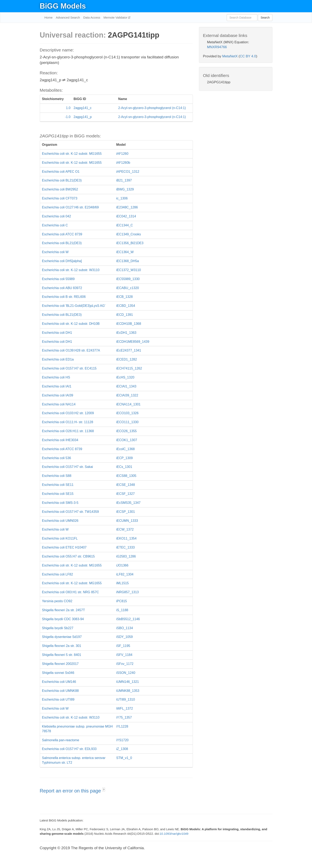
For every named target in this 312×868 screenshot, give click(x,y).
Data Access (92, 17)
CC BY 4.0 (248, 56)
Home (49, 17)
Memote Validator (116, 17)
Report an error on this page (71, 791)
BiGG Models (63, 6)
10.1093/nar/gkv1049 (174, 834)
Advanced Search (68, 17)
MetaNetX (230, 56)
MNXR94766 (217, 47)
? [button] (104, 790)
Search (265, 18)
